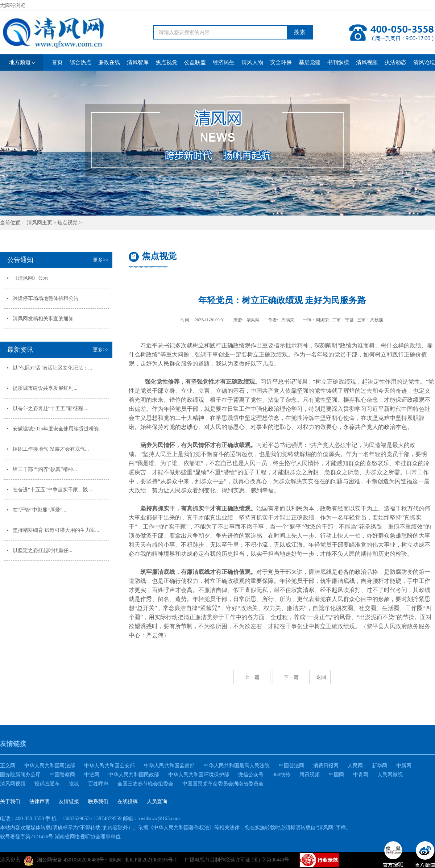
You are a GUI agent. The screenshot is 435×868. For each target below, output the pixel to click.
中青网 (361, 775)
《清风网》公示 (30, 278)
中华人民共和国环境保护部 (199, 775)
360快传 (281, 775)
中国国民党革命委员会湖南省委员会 (223, 784)
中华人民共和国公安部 (109, 766)
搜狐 (74, 784)
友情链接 (69, 802)
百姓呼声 (98, 784)
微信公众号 (251, 775)
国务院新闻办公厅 (20, 775)
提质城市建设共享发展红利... (45, 388)
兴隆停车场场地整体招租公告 (46, 298)
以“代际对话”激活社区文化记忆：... (52, 368)
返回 (321, 677)
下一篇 (291, 677)
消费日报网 (326, 766)
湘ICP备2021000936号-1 (151, 860)
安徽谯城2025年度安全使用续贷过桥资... (58, 429)
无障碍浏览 (13, 5)
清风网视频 (13, 784)
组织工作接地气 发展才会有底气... (51, 449)
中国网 (336, 775)
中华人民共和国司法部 (50, 766)
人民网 (355, 766)
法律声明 (40, 802)
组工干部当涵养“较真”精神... (45, 469)
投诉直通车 (47, 784)
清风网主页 (40, 223)
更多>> (101, 260)
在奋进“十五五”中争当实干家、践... (52, 490)
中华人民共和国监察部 (169, 766)
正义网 (8, 766)
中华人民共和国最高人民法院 (237, 766)
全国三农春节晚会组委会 (145, 784)
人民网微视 (390, 775)
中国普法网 (291, 766)
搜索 (300, 32)
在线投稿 (128, 802)
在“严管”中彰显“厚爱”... (39, 510)
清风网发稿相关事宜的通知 (43, 319)
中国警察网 (62, 775)
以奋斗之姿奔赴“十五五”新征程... (50, 408)
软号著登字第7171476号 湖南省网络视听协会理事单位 (60, 837)
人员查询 (157, 802)
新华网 (380, 766)
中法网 (92, 775)
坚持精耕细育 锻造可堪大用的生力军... (56, 530)
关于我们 (10, 802)
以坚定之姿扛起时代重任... (43, 550)
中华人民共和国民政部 (134, 775)
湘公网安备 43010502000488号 (64, 861)
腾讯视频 (310, 775)
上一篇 (252, 677)
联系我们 (98, 802)
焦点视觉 (67, 223)
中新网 (404, 766)
